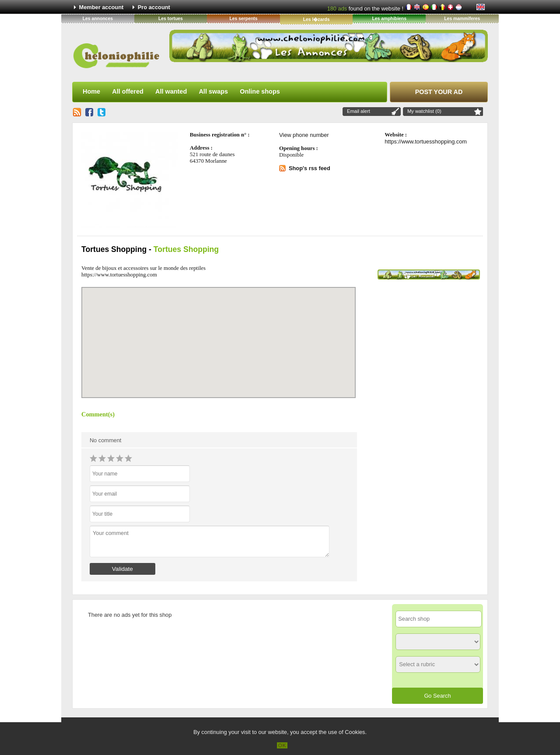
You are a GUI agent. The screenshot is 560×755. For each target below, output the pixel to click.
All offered (128, 91)
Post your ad (439, 92)
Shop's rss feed (310, 168)
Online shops (260, 91)
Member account (101, 7)
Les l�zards (317, 19)
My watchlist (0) (424, 111)
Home (91, 91)
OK (282, 745)
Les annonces (98, 19)
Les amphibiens (389, 19)
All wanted (171, 91)
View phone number (304, 135)
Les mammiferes (462, 19)
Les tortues (171, 19)
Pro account (154, 7)
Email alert (359, 111)
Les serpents (243, 19)
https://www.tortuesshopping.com (426, 142)
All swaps (213, 91)
